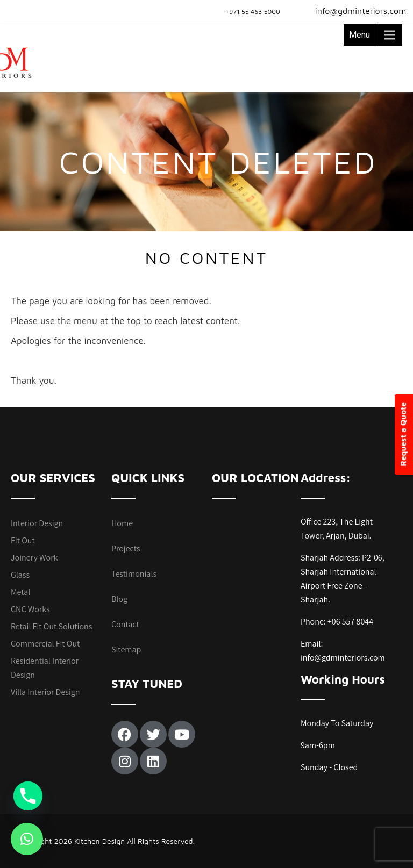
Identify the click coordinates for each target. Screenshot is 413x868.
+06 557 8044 (350, 622)
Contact (125, 624)
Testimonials (134, 574)
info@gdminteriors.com (354, 11)
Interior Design (37, 523)
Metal (20, 592)
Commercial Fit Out (45, 644)
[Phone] (28, 796)
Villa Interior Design (45, 692)
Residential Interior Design (45, 668)
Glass (20, 575)
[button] (27, 839)
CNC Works (30, 609)
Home (122, 523)
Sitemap (126, 650)
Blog (119, 599)
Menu (359, 35)
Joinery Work (34, 558)
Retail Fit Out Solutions (51, 626)
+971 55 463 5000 (253, 12)
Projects (126, 548)
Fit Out (23, 540)
